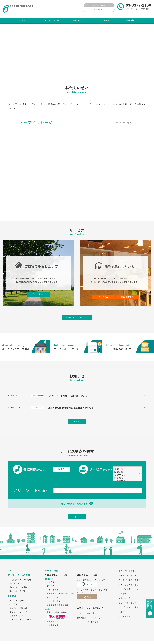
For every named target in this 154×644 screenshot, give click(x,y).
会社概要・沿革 (16, 609)
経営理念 (13, 598)
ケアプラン (126, 468)
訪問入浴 (126, 462)
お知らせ (123, 605)
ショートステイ (54, 595)
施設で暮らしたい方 (87, 569)
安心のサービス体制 (18, 581)
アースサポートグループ (20, 613)
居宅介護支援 (53, 583)
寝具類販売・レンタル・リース (91, 611)
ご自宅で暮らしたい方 (56, 569)
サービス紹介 (52, 564)
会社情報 (12, 590)
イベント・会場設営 (86, 607)
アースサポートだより (129, 578)
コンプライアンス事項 (129, 601)
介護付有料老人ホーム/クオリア (91, 573)
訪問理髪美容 (53, 619)
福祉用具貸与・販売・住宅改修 (61, 587)
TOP (10, 564)
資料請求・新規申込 (128, 564)
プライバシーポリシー (129, 596)
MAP (62, 462)
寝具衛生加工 (53, 615)
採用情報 (123, 587)
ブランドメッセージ (18, 605)
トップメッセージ (17, 594)
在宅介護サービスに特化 (20, 573)
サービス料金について (129, 583)
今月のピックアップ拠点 (130, 574)
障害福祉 (126, 471)
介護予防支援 (126, 474)
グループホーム (84, 596)
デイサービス (53, 591)
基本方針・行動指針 (18, 602)
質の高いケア (15, 577)
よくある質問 (125, 610)
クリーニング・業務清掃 (88, 616)
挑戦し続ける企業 (17, 584)
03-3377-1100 (138, 5)
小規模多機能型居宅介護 (58, 598)
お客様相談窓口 (126, 592)
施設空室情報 (99, 10)
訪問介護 (126, 465)
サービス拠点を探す (128, 569)
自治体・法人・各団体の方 (90, 602)
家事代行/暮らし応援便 (57, 606)
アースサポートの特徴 (19, 569)
